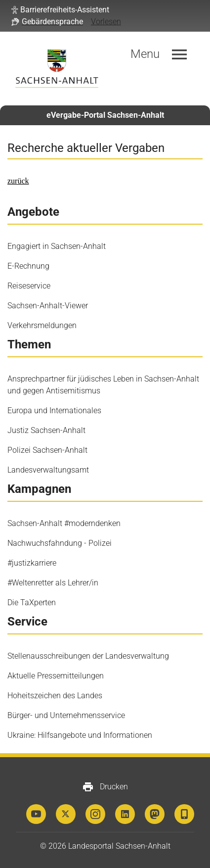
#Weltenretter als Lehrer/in (53, 583)
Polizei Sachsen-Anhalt (47, 450)
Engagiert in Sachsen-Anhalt (57, 246)
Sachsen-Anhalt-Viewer (48, 306)
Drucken (105, 787)
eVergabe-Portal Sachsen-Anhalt (105, 115)
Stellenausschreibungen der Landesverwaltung (88, 656)
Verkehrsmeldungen (42, 325)
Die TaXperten (32, 603)
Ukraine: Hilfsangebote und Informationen (80, 735)
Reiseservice (29, 286)
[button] (60, 10)
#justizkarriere (32, 563)
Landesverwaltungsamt (48, 470)
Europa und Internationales (54, 410)
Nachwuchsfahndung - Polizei (60, 543)
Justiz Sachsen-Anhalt (46, 430)
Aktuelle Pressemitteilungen (56, 676)
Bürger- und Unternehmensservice (66, 715)
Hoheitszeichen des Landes (55, 696)
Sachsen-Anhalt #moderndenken (64, 523)
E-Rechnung (28, 266)
